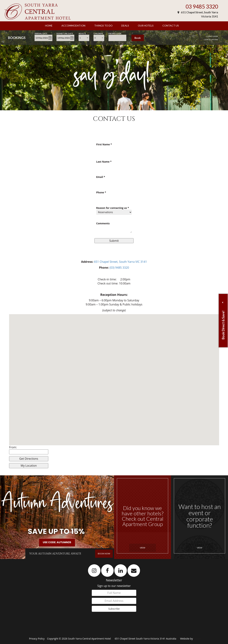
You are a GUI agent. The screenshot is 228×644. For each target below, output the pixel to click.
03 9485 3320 (202, 6)
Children (98, 33)
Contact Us (171, 26)
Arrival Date (41, 33)
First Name (104, 145)
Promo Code (115, 33)
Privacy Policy (37, 639)
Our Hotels (146, 26)
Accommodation (73, 26)
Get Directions (29, 459)
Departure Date (65, 33)
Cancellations (211, 39)
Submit (114, 241)
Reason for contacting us (113, 208)
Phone (101, 193)
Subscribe (114, 609)
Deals (125, 26)
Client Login (212, 36)
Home (49, 26)
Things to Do (103, 26)
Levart (197, 639)
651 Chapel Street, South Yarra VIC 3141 (121, 262)
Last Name (104, 162)
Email (101, 177)
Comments (103, 224)
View (142, 548)
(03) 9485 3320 (119, 268)
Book (138, 38)
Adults (82, 33)
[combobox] (84, 38)
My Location (29, 466)
